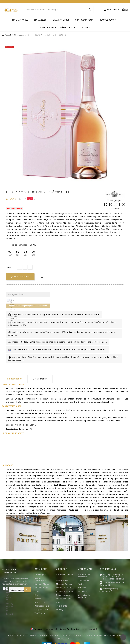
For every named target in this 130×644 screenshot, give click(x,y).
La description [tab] (15, 379)
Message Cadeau (64, 584)
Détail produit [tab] (40, 379)
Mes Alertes (83, 591)
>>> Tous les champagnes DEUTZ (21, 245)
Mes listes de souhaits (84, 596)
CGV (58, 602)
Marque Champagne (40, 579)
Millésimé (39, 599)
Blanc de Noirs (41, 588)
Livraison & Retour (65, 588)
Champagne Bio (42, 606)
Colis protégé (62, 580)
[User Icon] (111, 10)
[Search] (90, 10)
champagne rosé (62, 214)
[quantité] (19, 267)
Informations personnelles (84, 576)
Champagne (40, 575)
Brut (37, 595)
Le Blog (60, 610)
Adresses (82, 588)
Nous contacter (63, 595)
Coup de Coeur (41, 610)
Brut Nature (40, 602)
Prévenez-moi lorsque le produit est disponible (28, 306)
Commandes (83, 580)
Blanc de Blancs (42, 584)
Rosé (37, 591)
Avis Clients (62, 606)
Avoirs (81, 584)
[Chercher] (55, 10)
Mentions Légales (64, 599)
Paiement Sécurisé (65, 591)
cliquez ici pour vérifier (89, 629)
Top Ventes (40, 613)
